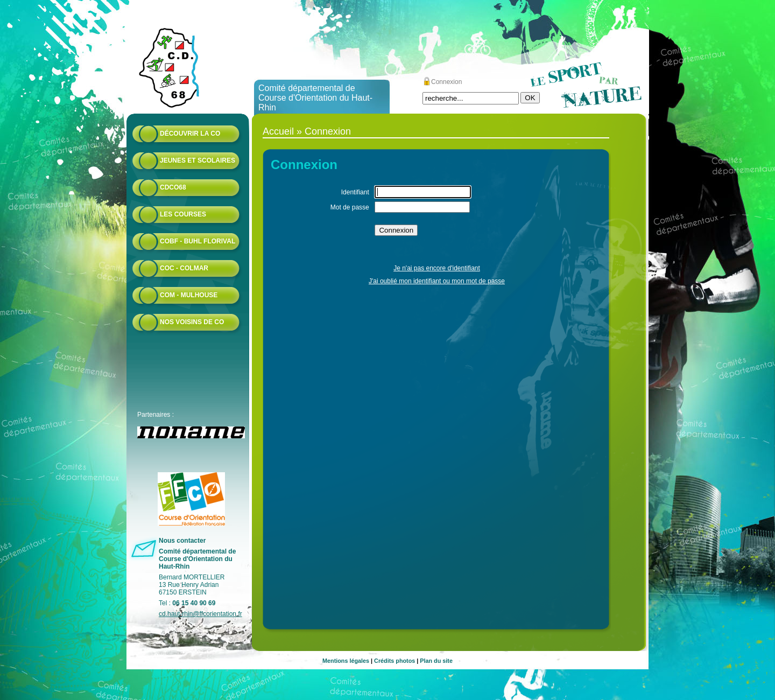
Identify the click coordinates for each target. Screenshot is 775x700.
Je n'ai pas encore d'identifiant (437, 268)
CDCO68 (173, 187)
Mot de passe (350, 207)
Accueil (278, 131)
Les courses (183, 214)
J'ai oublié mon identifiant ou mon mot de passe (437, 281)
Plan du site (436, 661)
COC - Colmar (184, 268)
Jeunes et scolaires (198, 160)
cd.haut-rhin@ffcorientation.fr (200, 614)
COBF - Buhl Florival (198, 241)
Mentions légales (346, 661)
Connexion (446, 82)
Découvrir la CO (190, 134)
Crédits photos (394, 661)
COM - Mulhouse (189, 295)
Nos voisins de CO (192, 322)
